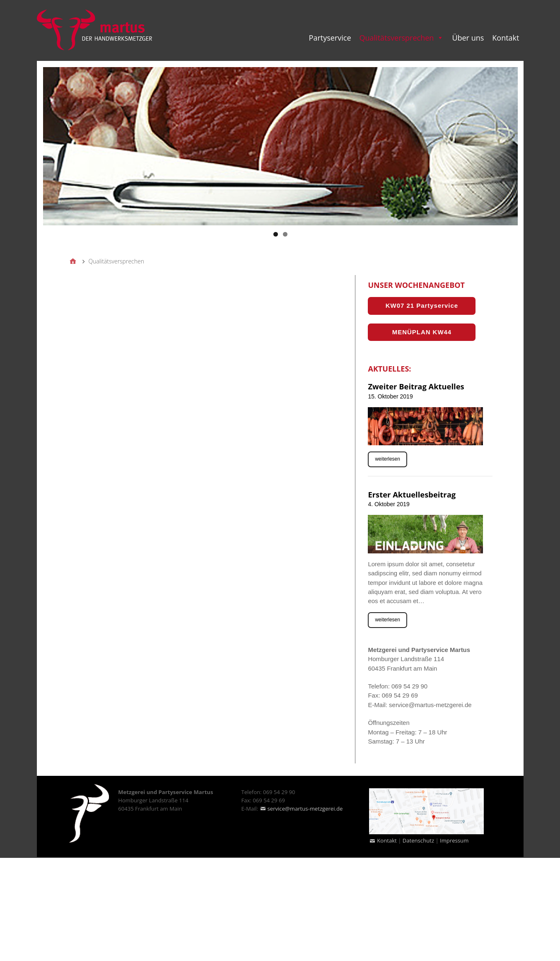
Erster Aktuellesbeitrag (412, 494)
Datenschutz (418, 840)
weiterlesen (387, 459)
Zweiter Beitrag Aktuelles (416, 386)
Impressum (454, 840)
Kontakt (387, 840)
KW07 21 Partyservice (422, 305)
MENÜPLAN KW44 (422, 332)
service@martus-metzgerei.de (305, 809)
